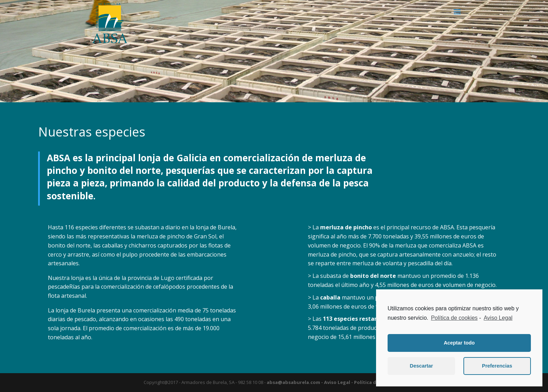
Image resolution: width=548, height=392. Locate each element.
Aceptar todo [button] (459, 343)
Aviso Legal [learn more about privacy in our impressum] (498, 318)
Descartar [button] (421, 366)
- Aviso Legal (335, 382)
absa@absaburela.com (293, 382)
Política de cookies (454, 318)
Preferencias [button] (497, 366)
